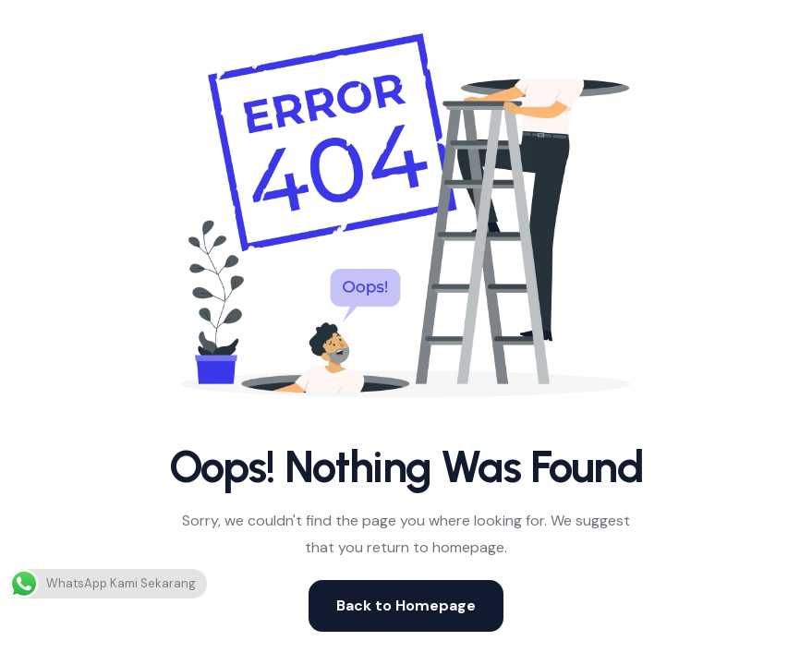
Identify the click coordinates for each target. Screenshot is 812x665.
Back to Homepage (406, 605)
